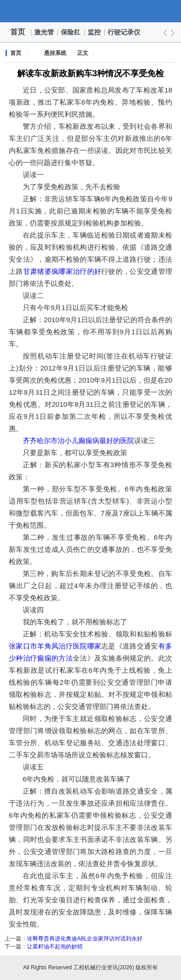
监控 (95, 32)
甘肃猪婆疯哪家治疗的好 (62, 271)
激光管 (45, 32)
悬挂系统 (55, 53)
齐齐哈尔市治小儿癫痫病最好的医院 (78, 440)
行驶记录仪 (124, 32)
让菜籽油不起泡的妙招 (55, 947)
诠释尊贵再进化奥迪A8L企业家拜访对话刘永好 (85, 939)
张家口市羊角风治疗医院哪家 (55, 646)
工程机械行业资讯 (90, 11)
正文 (83, 53)
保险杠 (71, 32)
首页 (18, 32)
